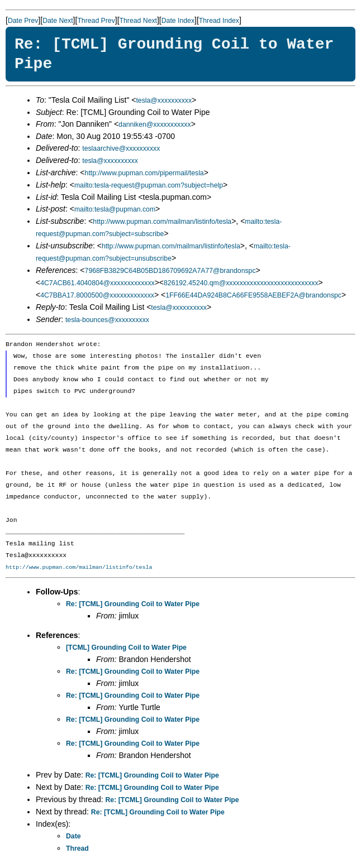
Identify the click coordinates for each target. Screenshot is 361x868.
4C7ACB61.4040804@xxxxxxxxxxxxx (97, 283)
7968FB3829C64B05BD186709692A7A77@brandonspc (170, 271)
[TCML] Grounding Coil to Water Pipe (126, 648)
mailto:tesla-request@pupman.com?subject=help (149, 185)
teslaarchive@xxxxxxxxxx (121, 148)
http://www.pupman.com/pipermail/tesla (144, 173)
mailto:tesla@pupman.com (115, 209)
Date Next (58, 21)
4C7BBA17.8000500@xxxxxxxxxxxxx (97, 295)
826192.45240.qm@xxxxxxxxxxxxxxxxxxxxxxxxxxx (241, 283)
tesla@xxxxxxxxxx (164, 100)
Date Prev (23, 21)
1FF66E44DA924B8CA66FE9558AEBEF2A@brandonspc (253, 295)
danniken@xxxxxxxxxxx (155, 124)
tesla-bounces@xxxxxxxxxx (107, 320)
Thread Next (138, 21)
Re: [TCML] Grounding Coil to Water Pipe (133, 604)
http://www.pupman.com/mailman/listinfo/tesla (162, 222)
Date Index (178, 21)
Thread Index (219, 21)
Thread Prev (96, 21)
